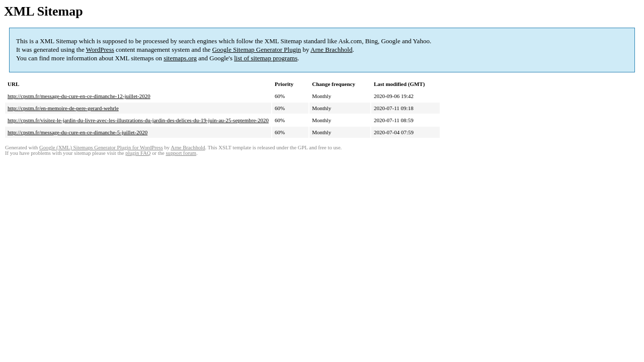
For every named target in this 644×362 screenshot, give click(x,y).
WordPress (100, 50)
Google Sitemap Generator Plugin (257, 50)
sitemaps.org (180, 58)
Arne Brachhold (331, 50)
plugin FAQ (138, 153)
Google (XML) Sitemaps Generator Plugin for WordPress (101, 148)
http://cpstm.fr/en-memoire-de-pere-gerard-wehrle (63, 108)
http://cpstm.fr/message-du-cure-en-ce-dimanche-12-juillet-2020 (79, 96)
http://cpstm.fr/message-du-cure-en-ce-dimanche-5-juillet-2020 (77, 132)
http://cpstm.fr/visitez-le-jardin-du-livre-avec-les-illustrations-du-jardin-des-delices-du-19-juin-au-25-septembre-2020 (138, 120)
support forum (181, 153)
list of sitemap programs (266, 58)
